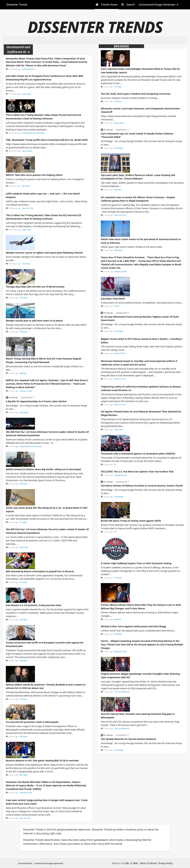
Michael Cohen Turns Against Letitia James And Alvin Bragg (133, 626)
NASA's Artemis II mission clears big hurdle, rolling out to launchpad (43, 469)
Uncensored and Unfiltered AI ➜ (18, 49)
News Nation (27, 151)
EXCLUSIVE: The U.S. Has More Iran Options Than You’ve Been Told (137, 472)
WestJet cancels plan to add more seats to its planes (34, 321)
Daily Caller (27, 94)
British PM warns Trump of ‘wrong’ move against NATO (131, 521)
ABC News (26, 186)
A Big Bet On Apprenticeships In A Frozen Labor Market (36, 401)
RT (115, 464)
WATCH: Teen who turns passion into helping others (34, 175)
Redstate (23, 373)
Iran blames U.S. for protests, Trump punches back (34, 605)
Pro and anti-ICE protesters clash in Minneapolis (32, 722)
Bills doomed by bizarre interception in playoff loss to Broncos (40, 571)
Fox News (23, 522)
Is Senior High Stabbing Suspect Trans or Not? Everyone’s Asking (136, 563)
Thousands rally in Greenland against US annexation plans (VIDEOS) (138, 454)
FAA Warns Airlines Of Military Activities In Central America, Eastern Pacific (142, 486)
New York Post (28, 208)
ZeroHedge (24, 412)
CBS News (26, 264)
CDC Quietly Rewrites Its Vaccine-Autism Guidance (129, 739)
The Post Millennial (122, 692)
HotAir (117, 306)
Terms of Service (148, 863)
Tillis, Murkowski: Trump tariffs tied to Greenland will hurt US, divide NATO (47, 140)
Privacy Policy (166, 863)
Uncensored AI (25, 863)
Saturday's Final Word (113, 299)
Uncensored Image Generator (49, 863)
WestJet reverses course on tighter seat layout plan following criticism (44, 253)
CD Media (118, 101)
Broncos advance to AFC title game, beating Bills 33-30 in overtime (42, 760)
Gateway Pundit (28, 69)
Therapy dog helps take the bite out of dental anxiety (35, 287)
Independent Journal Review (33, 133)
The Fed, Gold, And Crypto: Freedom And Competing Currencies (136, 94)
